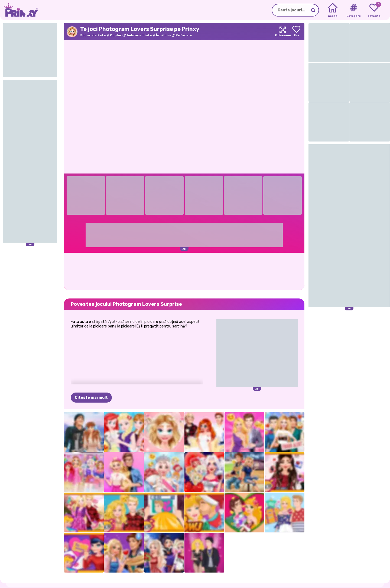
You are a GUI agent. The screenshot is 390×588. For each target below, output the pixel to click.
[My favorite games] (374, 10)
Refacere (184, 35)
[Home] (333, 10)
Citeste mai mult (91, 398)
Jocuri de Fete (93, 35)
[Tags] (353, 10)
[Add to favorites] (296, 32)
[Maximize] (283, 32)
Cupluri (116, 35)
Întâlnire (164, 35)
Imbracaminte (139, 35)
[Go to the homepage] (19, 10)
